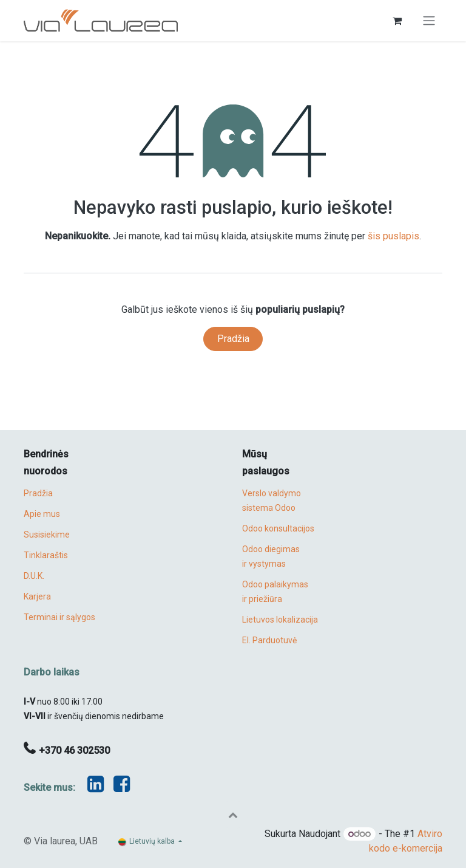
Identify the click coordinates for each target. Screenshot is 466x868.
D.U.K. (34, 576)
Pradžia (233, 339)
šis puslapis (393, 236)
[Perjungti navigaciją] (429, 21)
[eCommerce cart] (397, 21)
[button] (233, 815)
